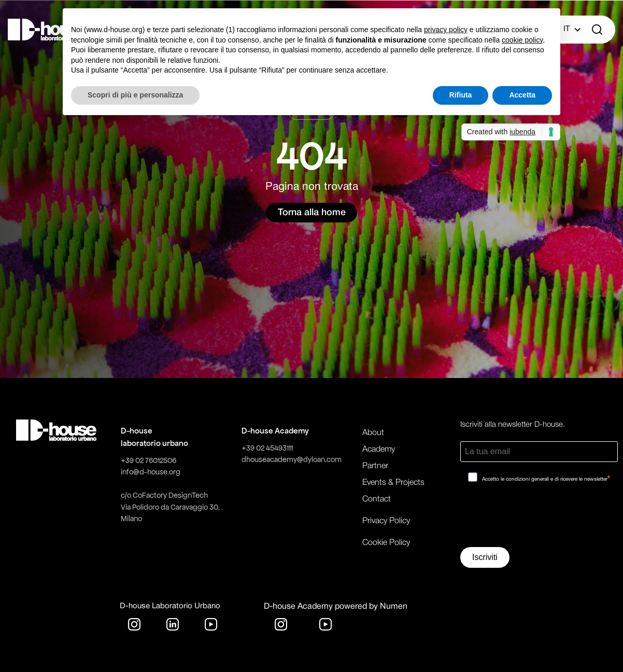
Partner (375, 466)
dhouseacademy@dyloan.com (292, 459)
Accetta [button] (522, 95)
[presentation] (539, 519)
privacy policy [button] (446, 30)
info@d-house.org (151, 472)
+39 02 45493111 (267, 448)
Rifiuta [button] (461, 95)
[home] (48, 30)
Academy (379, 450)
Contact (377, 499)
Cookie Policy (386, 543)
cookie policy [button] (522, 40)
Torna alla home (312, 213)
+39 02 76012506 (148, 460)
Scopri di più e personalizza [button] (135, 95)
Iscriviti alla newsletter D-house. (513, 425)
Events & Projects (393, 483)
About (373, 433)
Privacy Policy (386, 521)
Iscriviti (485, 557)
